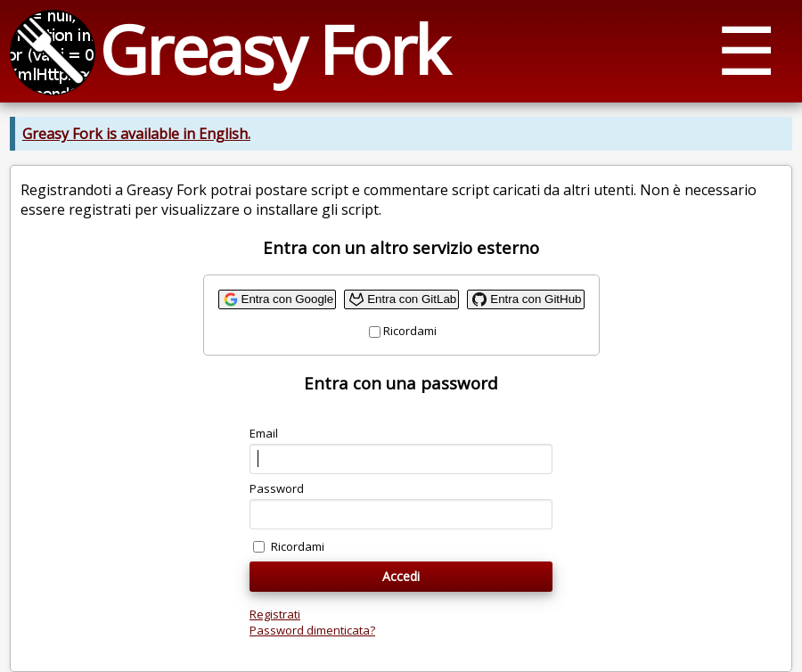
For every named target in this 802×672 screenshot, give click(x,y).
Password (277, 488)
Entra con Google (288, 299)
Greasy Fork (273, 49)
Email (264, 433)
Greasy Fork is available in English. (136, 134)
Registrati (275, 614)
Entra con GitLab (412, 299)
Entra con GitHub (536, 299)
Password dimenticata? (312, 630)
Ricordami (410, 331)
